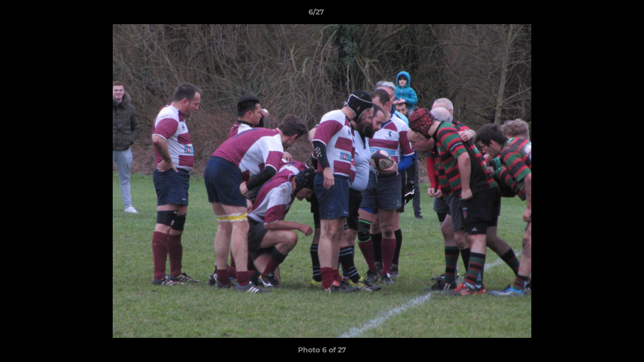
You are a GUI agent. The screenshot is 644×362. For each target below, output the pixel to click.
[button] (602, 15)
